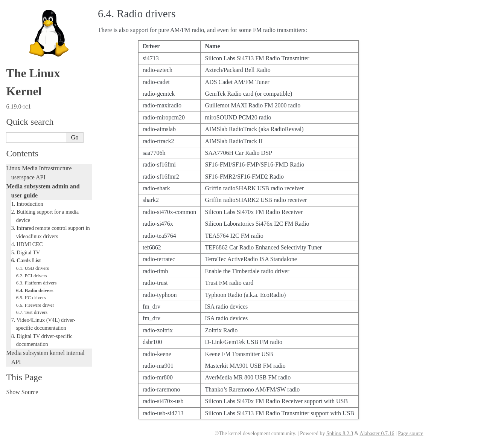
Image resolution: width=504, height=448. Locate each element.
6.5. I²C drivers (31, 297)
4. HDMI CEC (27, 244)
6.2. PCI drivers (32, 276)
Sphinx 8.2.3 (340, 433)
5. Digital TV (26, 252)
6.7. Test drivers (32, 312)
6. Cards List (26, 260)
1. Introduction (27, 204)
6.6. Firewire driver (35, 305)
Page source (410, 433)
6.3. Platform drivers (37, 283)
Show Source (22, 392)
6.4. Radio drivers (35, 290)
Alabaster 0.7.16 (377, 433)
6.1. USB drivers (33, 268)
